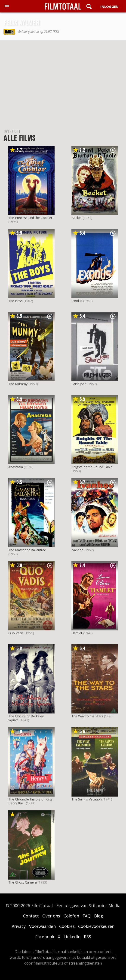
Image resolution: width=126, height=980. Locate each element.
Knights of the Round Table (92, 467)
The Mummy (18, 384)
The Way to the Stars (87, 716)
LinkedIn (72, 937)
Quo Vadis (16, 633)
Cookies (67, 926)
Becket (77, 218)
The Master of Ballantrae (27, 550)
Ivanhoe (77, 550)
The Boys (15, 301)
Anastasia (16, 467)
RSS (88, 937)
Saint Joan (79, 384)
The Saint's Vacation (87, 799)
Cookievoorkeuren (96, 926)
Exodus (77, 301)
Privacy (19, 926)
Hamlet (77, 633)
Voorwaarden (42, 926)
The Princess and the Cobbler (30, 218)
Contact (31, 916)
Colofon (71, 916)
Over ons (51, 916)
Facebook (45, 937)
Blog (99, 916)
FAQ (87, 916)
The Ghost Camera (23, 882)
